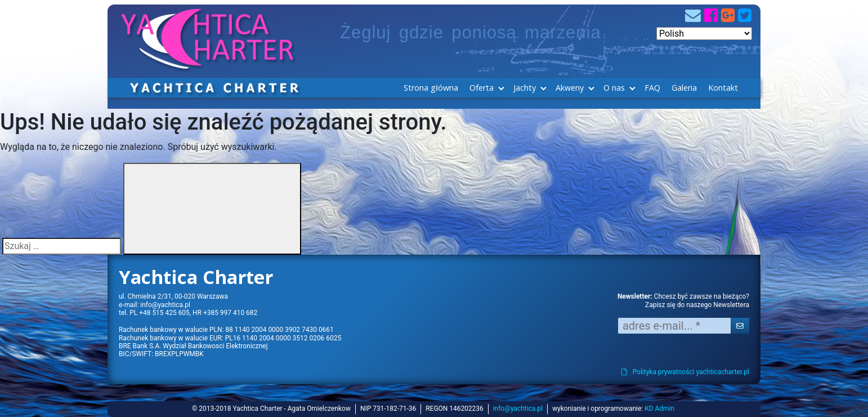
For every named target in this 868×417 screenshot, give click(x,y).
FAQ (652, 88)
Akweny (570, 88)
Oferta (482, 88)
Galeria (684, 88)
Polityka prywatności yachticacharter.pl (685, 372)
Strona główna (431, 88)
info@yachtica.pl (165, 305)
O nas (614, 88)
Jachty (525, 88)
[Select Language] (704, 34)
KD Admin (659, 409)
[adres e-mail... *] (674, 326)
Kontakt (723, 88)
